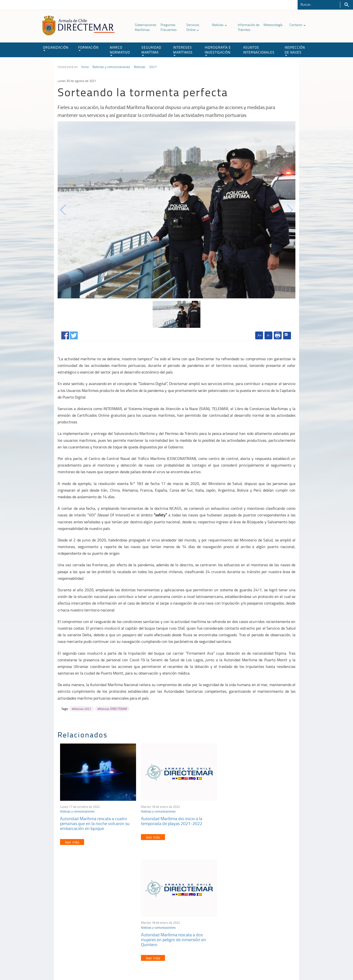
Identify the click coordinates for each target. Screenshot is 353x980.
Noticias (219, 25)
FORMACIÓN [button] (88, 48)
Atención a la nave (259, 910)
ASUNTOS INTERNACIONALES (259, 50)
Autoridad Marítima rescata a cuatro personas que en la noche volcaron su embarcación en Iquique (95, 822)
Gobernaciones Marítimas (146, 27)
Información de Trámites (249, 27)
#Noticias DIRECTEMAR (112, 709)
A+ (260, 335)
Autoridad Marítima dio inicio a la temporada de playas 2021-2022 (170, 820)
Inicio (85, 67)
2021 (153, 67)
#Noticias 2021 (82, 709)
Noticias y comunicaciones (111, 67)
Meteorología (273, 25)
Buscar (347, 5)
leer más (72, 841)
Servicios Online (193, 27)
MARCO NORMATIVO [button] (120, 50)
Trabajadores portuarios (263, 916)
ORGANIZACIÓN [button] (56, 48)
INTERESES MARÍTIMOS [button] (183, 50)
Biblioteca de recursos (123, 965)
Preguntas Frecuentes (169, 27)
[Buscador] (319, 4)
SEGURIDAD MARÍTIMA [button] (151, 50)
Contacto (297, 25)
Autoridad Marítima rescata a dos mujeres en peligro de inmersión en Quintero (251, 822)
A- (269, 335)
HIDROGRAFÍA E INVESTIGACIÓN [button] (218, 50)
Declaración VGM (259, 922)
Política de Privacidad (89, 965)
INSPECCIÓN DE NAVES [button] (295, 50)
